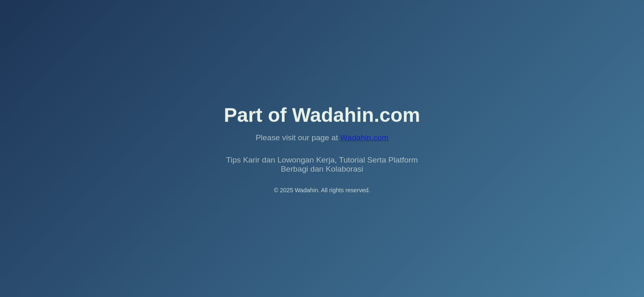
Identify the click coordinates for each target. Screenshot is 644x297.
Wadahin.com (364, 138)
